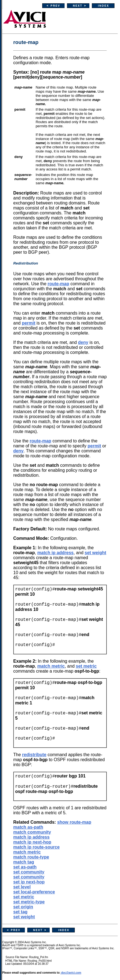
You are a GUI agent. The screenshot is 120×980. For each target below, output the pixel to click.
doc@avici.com (71, 973)
